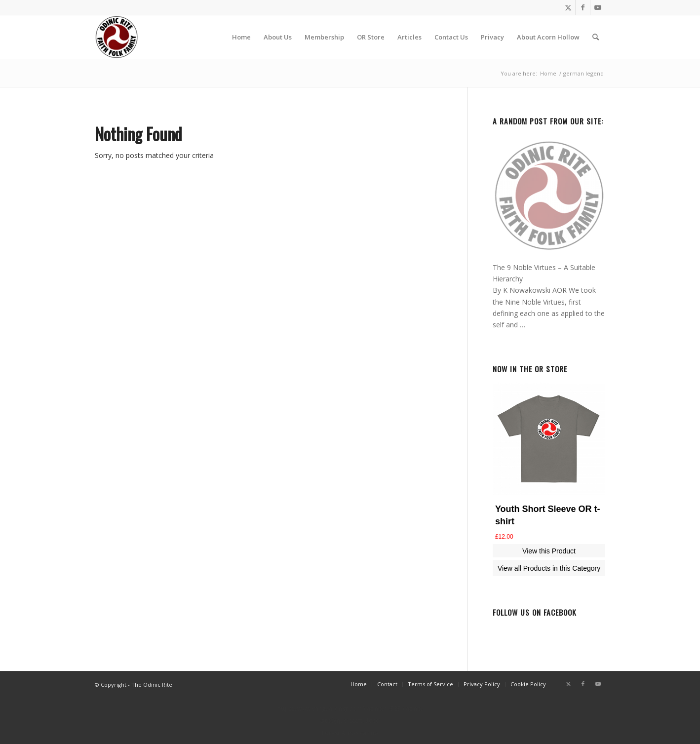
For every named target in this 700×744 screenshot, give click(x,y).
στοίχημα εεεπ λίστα (350, 721)
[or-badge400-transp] (117, 37)
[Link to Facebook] (583, 7)
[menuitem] (241, 37)
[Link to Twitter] (568, 7)
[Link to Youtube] (598, 7)
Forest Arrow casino (350, 733)
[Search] (596, 37)
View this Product (549, 551)
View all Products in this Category (549, 568)
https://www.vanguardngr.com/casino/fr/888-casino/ (350, 709)
